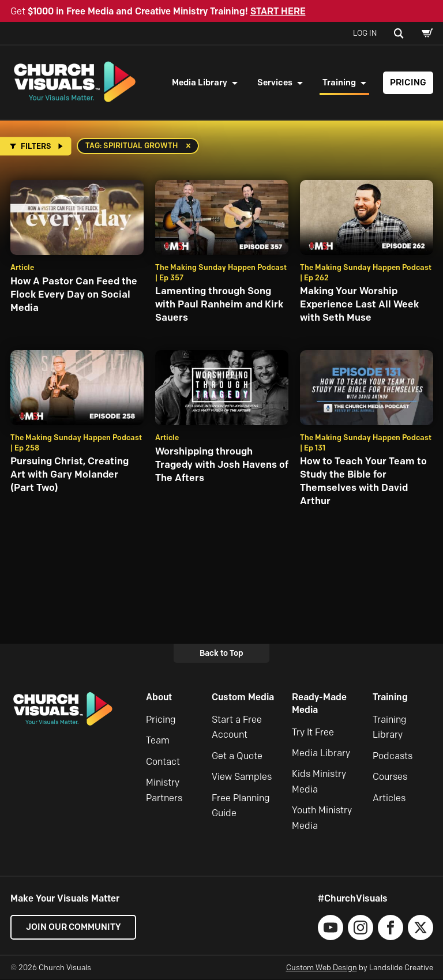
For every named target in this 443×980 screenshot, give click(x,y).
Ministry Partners (164, 791)
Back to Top (221, 654)
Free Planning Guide (241, 806)
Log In (365, 33)
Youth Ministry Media (322, 818)
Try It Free (313, 733)
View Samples (242, 777)
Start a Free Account (237, 728)
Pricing (408, 82)
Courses (390, 777)
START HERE (278, 11)
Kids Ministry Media (319, 782)
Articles (389, 799)
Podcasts (393, 756)
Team (158, 741)
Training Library (390, 728)
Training (339, 82)
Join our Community (74, 928)
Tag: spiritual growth (132, 146)
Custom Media (243, 698)
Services (275, 82)
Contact (163, 762)
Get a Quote (237, 756)
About (159, 698)
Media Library (200, 82)
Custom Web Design (322, 968)
